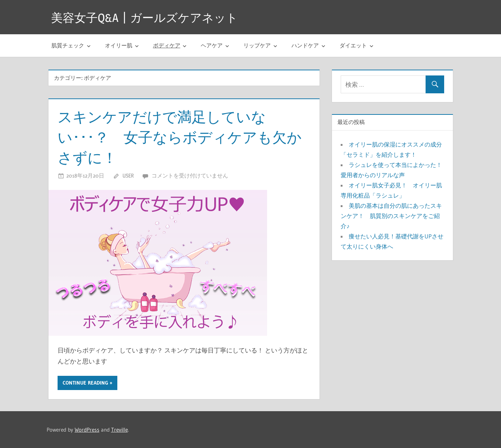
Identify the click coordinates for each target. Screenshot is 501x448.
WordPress (87, 430)
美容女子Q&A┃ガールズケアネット (144, 18)
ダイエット (353, 45)
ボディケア (167, 45)
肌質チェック (68, 45)
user (128, 176)
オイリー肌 (119, 45)
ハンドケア (305, 45)
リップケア (257, 45)
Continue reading (85, 383)
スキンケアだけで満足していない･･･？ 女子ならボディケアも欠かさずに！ (180, 137)
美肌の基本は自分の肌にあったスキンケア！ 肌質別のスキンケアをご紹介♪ (391, 216)
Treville (120, 430)
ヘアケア (212, 45)
